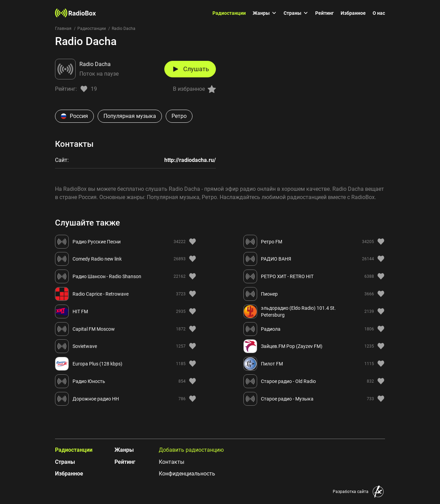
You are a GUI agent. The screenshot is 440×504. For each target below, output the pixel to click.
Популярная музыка (130, 116)
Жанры (265, 13)
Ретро (179, 116)
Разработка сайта (351, 492)
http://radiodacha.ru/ (190, 160)
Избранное (353, 13)
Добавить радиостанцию (191, 450)
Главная (63, 29)
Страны (296, 13)
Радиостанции (229, 13)
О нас (379, 13)
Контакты (172, 462)
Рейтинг (324, 13)
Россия (74, 116)
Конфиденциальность (187, 474)
